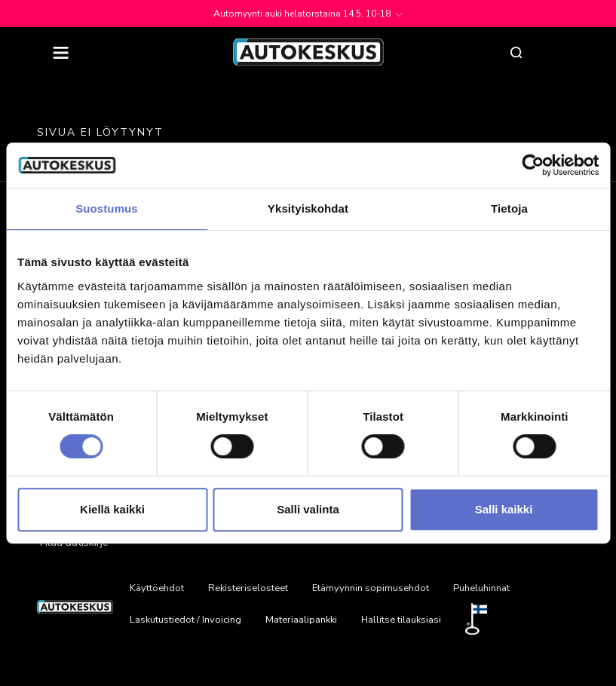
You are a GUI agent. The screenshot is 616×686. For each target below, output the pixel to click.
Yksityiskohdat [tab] (308, 208)
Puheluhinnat (481, 588)
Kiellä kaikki (112, 509)
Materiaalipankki (301, 620)
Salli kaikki (504, 509)
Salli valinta (308, 509)
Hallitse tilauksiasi (401, 620)
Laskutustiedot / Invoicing (185, 620)
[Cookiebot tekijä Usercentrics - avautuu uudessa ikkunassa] (533, 165)
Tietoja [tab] (509, 208)
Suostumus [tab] (107, 208)
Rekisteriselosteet (248, 588)
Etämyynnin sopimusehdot (371, 588)
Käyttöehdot (157, 588)
